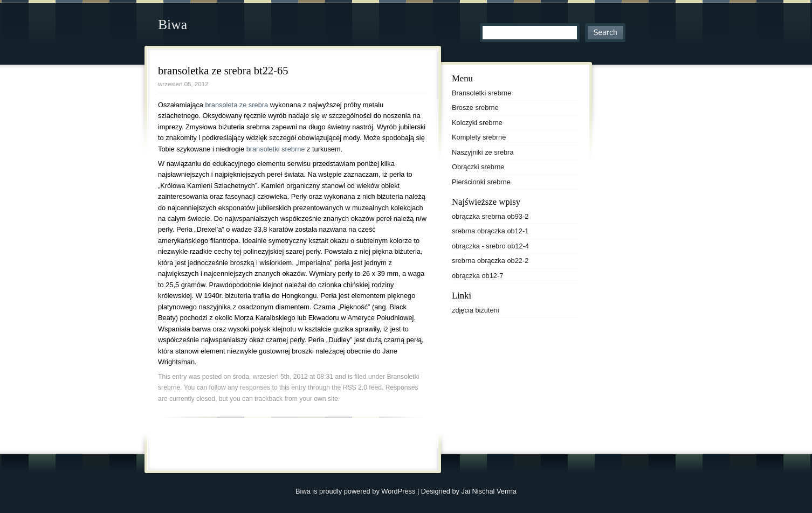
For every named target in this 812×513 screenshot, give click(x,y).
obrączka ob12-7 (477, 276)
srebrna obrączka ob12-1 (490, 231)
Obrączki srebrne (478, 167)
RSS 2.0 (355, 387)
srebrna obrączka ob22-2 (490, 261)
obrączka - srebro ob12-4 (490, 246)
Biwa (173, 25)
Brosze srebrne (475, 108)
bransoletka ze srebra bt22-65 (223, 71)
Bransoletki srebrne (481, 93)
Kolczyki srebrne (477, 123)
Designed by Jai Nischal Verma (469, 491)
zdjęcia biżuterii (476, 310)
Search (605, 33)
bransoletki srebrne (276, 149)
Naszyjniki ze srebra (483, 152)
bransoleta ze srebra (237, 105)
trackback (269, 399)
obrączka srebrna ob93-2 (490, 216)
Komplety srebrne (479, 137)
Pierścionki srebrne (481, 182)
